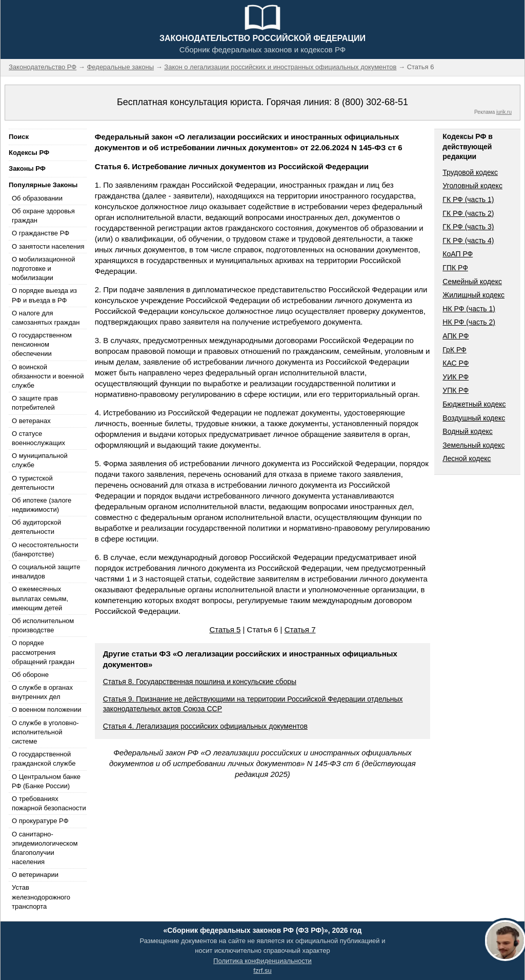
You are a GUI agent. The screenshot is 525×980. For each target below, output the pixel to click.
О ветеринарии (35, 875)
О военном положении (47, 709)
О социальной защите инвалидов (46, 572)
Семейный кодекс (472, 282)
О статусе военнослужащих (38, 438)
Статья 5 (225, 629)
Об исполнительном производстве (43, 625)
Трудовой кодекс (470, 172)
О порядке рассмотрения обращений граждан (43, 652)
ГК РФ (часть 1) (468, 199)
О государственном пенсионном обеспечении (42, 344)
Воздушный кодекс (474, 418)
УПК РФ (456, 390)
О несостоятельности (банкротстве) (45, 549)
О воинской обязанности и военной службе (48, 376)
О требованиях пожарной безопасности (49, 803)
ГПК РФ (455, 268)
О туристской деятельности (33, 483)
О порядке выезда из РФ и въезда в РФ (44, 295)
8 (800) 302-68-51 (371, 102)
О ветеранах (31, 421)
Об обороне (30, 675)
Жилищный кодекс (473, 295)
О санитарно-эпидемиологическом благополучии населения (45, 848)
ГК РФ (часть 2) (468, 213)
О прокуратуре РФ (40, 821)
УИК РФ (456, 377)
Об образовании (37, 198)
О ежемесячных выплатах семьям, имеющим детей (40, 598)
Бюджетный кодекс (474, 404)
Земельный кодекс (473, 445)
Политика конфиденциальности (262, 961)
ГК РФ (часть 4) (468, 241)
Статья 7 (300, 629)
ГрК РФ (454, 350)
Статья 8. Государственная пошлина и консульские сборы (200, 682)
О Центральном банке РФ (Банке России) (46, 781)
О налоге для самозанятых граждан (46, 318)
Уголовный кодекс (472, 186)
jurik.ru (504, 112)
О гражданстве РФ (41, 233)
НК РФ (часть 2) (469, 322)
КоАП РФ (458, 254)
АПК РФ (456, 336)
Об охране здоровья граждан (43, 216)
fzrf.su (262, 971)
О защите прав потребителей (35, 403)
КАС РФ (456, 363)
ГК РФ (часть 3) (468, 227)
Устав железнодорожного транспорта (41, 897)
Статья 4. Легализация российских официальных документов (205, 726)
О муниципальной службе (40, 460)
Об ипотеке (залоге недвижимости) (42, 505)
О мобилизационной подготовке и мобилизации (43, 268)
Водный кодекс (468, 431)
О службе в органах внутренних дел (42, 692)
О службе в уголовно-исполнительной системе (45, 732)
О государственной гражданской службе (44, 759)
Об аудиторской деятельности (36, 527)
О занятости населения (48, 246)
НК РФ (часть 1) (469, 309)
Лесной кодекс (467, 458)
